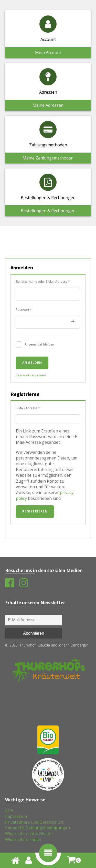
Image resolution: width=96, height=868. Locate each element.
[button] (48, 853)
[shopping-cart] (74, 860)
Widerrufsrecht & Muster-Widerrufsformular (30, 836)
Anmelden (32, 363)
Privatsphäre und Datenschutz (34, 822)
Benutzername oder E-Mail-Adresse (48, 281)
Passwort (32, 309)
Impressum (16, 816)
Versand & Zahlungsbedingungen (38, 828)
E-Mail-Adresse (36, 408)
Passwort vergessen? (31, 375)
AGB (9, 811)
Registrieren (35, 511)
